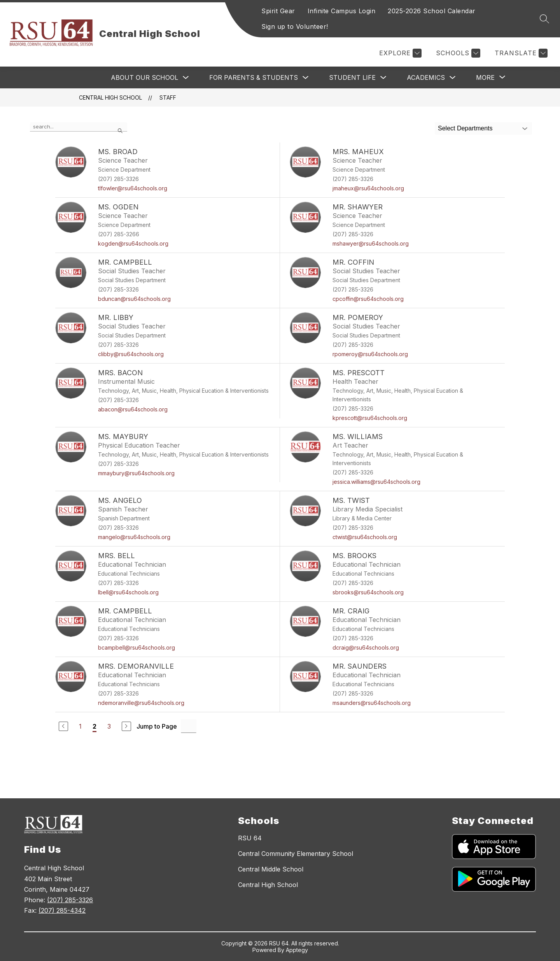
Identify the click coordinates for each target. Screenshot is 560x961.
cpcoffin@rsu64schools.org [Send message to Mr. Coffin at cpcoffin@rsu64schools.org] (368, 299)
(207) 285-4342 (62, 910)
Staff (168, 98)
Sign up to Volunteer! (295, 26)
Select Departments (465, 128)
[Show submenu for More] (485, 77)
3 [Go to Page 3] (109, 726)
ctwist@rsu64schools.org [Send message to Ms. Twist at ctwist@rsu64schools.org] (365, 537)
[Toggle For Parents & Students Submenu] (306, 78)
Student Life (352, 77)
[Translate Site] (520, 53)
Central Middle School (271, 869)
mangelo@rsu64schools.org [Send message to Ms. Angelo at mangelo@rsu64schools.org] (134, 537)
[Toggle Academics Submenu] (453, 78)
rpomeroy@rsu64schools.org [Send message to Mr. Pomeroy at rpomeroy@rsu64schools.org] (370, 354)
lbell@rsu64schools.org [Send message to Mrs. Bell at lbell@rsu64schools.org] (128, 592)
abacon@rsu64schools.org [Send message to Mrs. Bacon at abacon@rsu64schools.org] (133, 409)
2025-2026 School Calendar (432, 11)
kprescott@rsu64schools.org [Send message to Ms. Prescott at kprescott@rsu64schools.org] (370, 418)
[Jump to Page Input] (189, 726)
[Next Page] (126, 726)
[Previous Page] (63, 726)
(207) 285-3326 (70, 900)
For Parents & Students (254, 77)
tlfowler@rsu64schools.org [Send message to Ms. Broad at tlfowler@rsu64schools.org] (133, 188)
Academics (426, 77)
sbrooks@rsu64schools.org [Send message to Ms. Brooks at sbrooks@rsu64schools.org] (368, 592)
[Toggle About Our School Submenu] (186, 78)
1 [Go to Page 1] (80, 726)
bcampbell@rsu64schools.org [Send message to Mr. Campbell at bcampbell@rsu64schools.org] (136, 647)
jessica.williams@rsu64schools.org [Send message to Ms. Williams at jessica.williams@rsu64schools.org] (376, 482)
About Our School (144, 77)
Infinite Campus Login (342, 11)
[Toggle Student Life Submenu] (383, 78)
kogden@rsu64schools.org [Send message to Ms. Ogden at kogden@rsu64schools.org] (133, 243)
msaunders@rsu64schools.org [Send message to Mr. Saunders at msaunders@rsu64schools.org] (372, 703)
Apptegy (297, 950)
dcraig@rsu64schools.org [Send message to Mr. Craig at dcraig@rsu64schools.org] (366, 647)
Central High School (110, 98)
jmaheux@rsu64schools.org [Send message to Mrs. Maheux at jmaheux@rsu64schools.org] (368, 188)
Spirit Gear (278, 11)
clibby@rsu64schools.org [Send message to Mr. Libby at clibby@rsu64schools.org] (131, 354)
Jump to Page (157, 726)
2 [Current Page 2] (94, 726)
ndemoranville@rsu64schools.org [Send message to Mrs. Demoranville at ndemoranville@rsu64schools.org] (141, 703)
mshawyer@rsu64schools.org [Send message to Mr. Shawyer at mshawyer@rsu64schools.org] (371, 243)
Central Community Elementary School (296, 854)
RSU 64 (250, 838)
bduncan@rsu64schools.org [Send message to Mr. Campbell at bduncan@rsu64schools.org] (134, 299)
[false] (79, 127)
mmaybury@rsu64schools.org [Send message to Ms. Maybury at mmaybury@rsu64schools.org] (136, 473)
